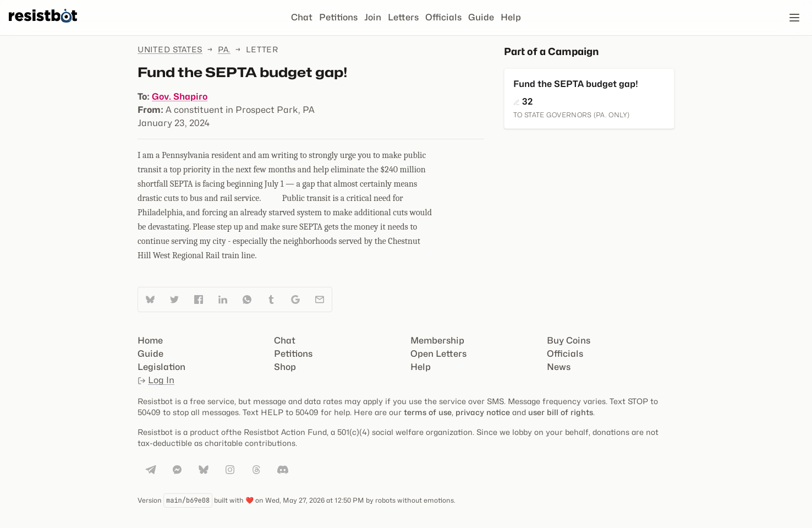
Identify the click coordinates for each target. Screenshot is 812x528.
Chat (302, 17)
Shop (285, 367)
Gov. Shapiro (180, 97)
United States (170, 49)
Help (511, 17)
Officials (443, 17)
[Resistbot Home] (43, 26)
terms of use (428, 412)
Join (373, 17)
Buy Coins (569, 341)
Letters (403, 17)
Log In (156, 380)
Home (150, 341)
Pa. (224, 49)
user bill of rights (561, 412)
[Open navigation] (794, 18)
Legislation (161, 367)
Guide (481, 17)
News (559, 367)
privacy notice (483, 412)
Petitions (338, 17)
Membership (437, 341)
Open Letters (438, 354)
